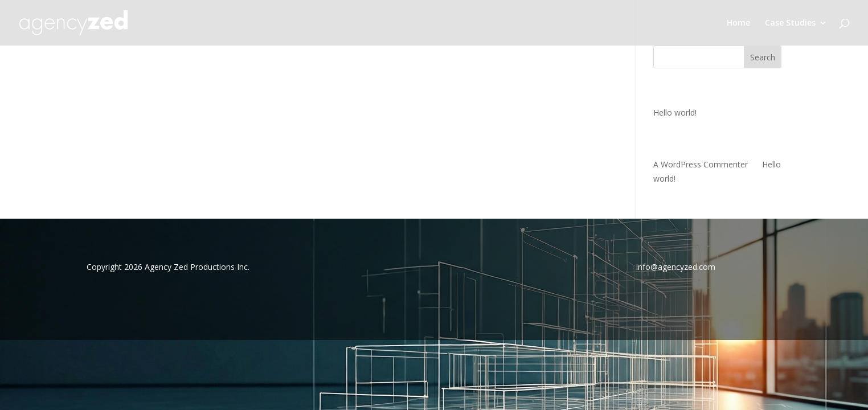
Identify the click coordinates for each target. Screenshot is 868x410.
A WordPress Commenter (701, 164)
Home (738, 23)
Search (763, 57)
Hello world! (675, 112)
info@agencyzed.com (676, 267)
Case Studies (790, 23)
